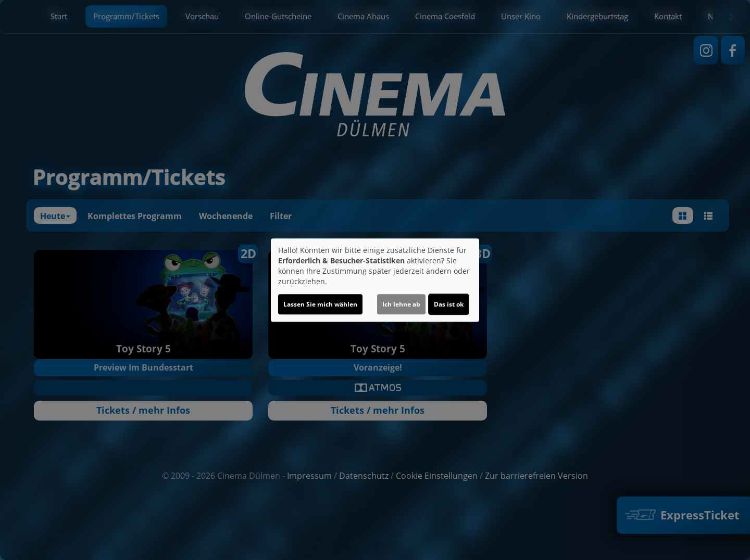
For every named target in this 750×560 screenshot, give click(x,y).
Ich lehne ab (401, 304)
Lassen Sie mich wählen (320, 304)
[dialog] (375, 280)
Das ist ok (449, 304)
